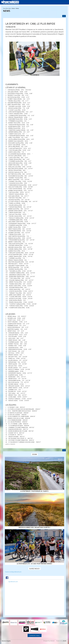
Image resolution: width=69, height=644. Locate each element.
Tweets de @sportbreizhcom (13, 572)
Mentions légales (6, 641)
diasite (65, 641)
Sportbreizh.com (13, 582)
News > (14, 8)
